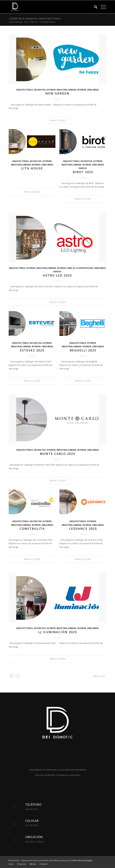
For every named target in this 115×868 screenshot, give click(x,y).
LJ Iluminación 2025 (57, 632)
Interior (82, 90)
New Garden (57, 93)
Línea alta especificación (80, 268)
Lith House (32, 168)
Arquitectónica (25, 90)
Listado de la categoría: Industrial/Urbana (35, 18)
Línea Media (93, 90)
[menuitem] (94, 7)
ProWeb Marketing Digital (81, 860)
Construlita (32, 529)
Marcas (83, 168)
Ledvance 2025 (83, 529)
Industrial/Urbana (67, 90)
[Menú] (102, 7)
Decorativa (40, 90)
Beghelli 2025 (83, 350)
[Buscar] (94, 7)
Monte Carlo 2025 (57, 454)
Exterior (51, 90)
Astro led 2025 (57, 275)
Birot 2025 (83, 172)
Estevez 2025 (32, 350)
